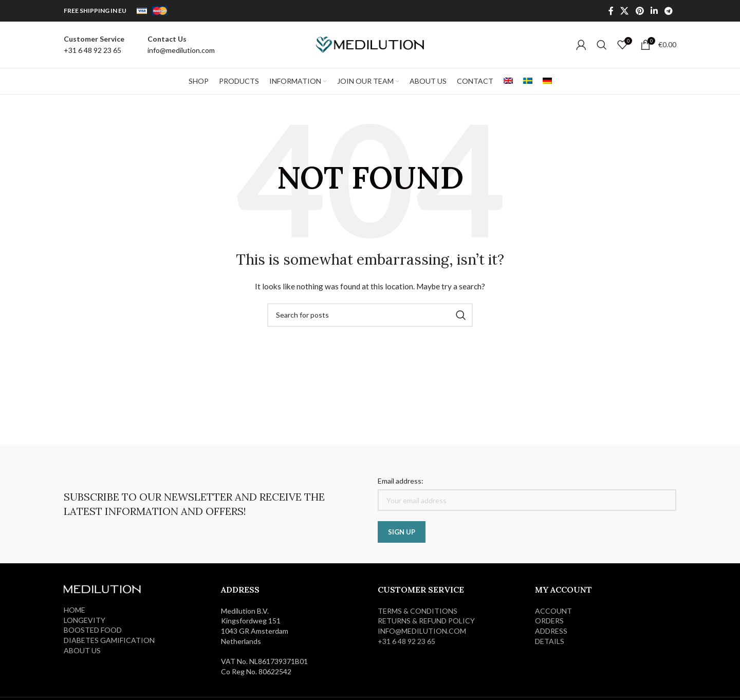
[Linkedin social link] (654, 11)
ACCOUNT (553, 611)
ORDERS (549, 621)
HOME (75, 610)
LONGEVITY (85, 620)
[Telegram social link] (669, 11)
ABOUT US (82, 650)
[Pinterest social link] (640, 11)
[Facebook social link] (611, 11)
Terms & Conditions (418, 611)
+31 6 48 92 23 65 (406, 641)
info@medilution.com (422, 631)
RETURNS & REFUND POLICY (426, 621)
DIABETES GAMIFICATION (109, 640)
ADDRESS (551, 631)
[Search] (602, 45)
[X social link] (625, 11)
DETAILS (550, 641)
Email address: (401, 481)
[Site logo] (370, 44)
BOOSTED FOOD (93, 630)
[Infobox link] (94, 45)
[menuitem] (508, 81)
